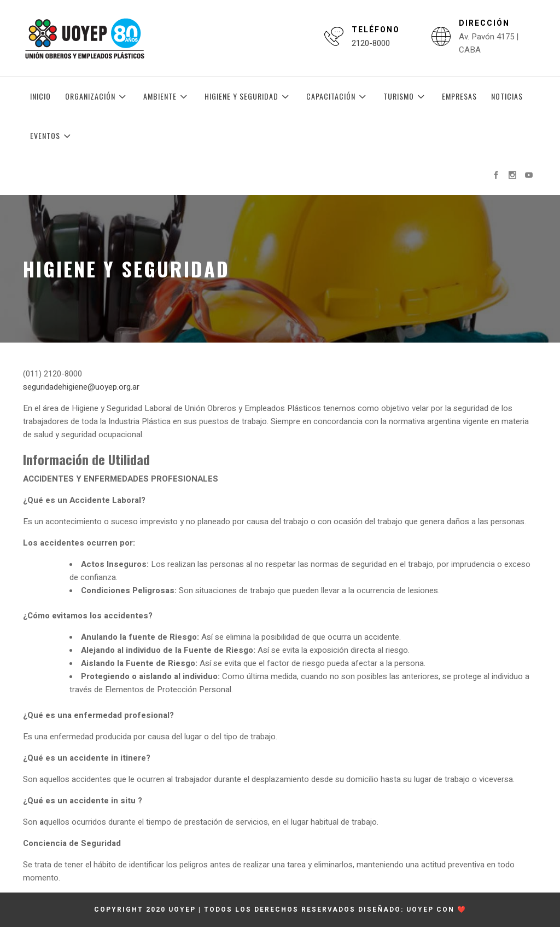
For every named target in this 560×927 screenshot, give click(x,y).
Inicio (40, 96)
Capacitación (338, 96)
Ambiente (167, 96)
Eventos (52, 136)
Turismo (406, 96)
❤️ (462, 909)
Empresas (459, 96)
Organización (97, 96)
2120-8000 (371, 43)
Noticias (507, 96)
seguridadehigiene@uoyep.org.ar (81, 387)
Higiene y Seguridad (248, 96)
